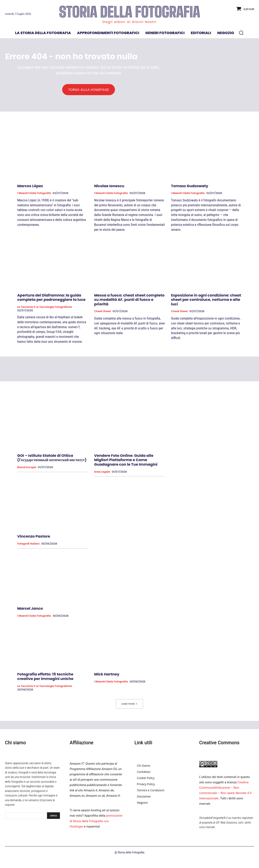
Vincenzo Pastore (34, 546)
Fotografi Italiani (28, 553)
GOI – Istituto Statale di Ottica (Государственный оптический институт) (52, 467)
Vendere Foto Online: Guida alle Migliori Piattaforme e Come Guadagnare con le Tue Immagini (126, 470)
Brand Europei (27, 477)
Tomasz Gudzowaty (190, 196)
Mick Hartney (107, 684)
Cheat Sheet (103, 321)
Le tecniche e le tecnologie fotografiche (45, 317)
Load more (129, 713)
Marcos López (30, 196)
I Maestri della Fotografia (34, 203)
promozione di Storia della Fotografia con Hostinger (96, 831)
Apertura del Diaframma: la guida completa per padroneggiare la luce (51, 307)
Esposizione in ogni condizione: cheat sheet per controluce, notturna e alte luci (206, 309)
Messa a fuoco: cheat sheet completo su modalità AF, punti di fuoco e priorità (129, 309)
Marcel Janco (30, 618)
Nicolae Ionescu (109, 196)
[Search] (53, 825)
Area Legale (102, 481)
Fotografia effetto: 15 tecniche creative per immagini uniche (45, 686)
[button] (241, 33)
